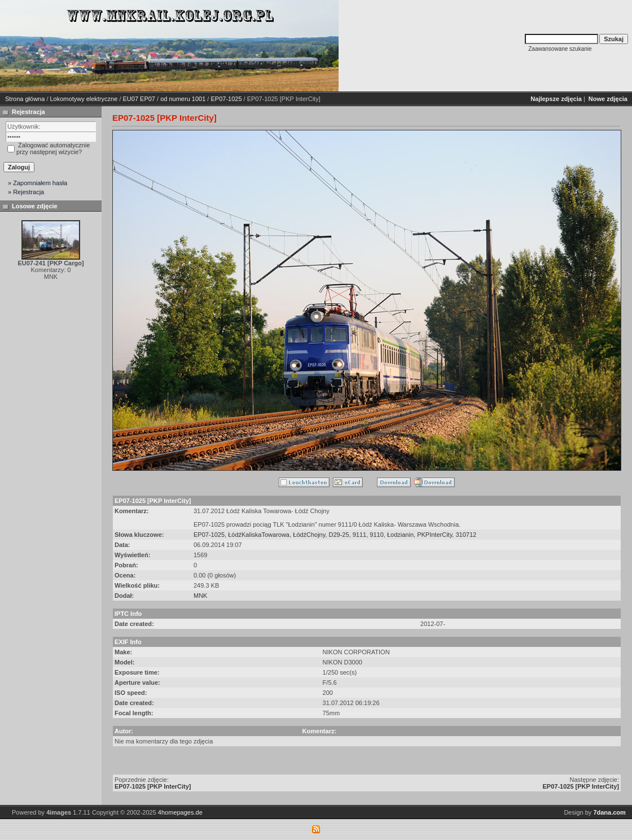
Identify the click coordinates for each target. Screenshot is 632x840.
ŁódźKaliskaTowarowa (259, 535)
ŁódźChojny (309, 535)
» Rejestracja (26, 192)
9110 (376, 535)
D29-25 (339, 535)
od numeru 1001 (183, 99)
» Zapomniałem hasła (38, 183)
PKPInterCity (434, 535)
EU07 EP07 (139, 99)
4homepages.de (180, 812)
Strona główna (25, 99)
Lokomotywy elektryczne (84, 99)
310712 (466, 535)
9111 (359, 535)
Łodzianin (400, 535)
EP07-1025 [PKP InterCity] (153, 786)
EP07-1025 (226, 99)
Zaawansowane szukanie (560, 49)
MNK (200, 596)
